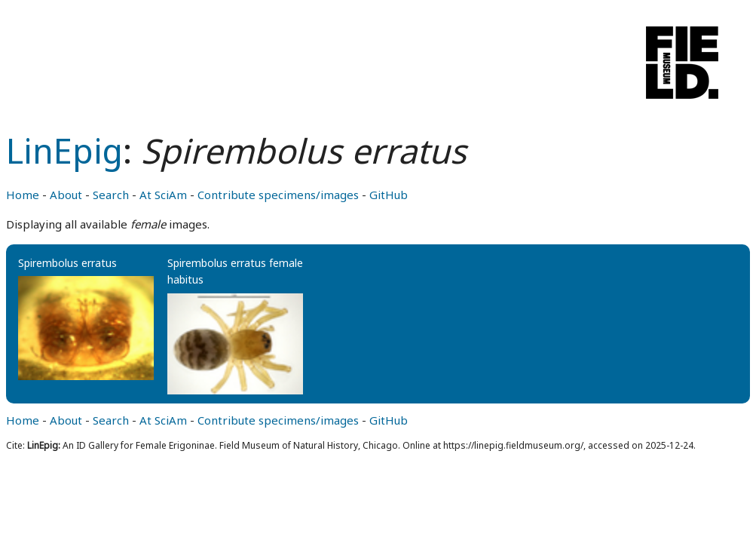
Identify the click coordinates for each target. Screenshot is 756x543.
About (66, 195)
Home (23, 195)
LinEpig (64, 150)
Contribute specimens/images (278, 195)
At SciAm (163, 195)
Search (111, 195)
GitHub (389, 195)
